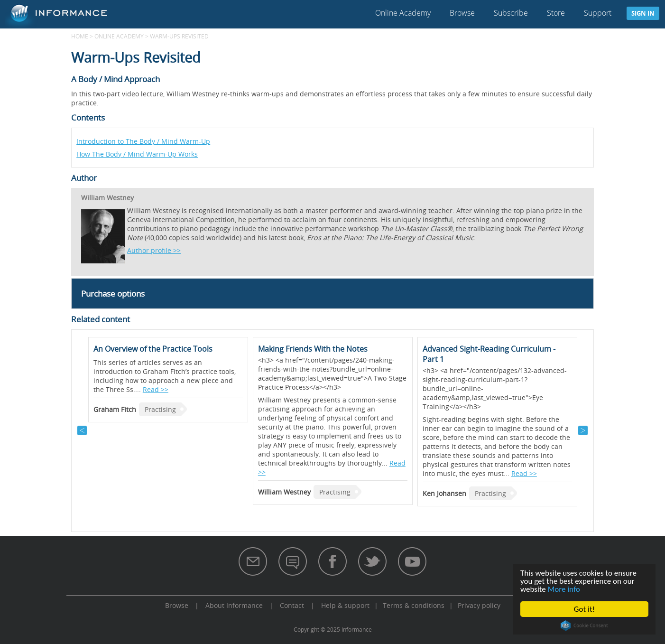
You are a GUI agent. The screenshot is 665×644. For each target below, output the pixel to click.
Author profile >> (154, 250)
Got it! (584, 609)
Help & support (345, 605)
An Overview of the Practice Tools (153, 349)
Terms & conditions (414, 605)
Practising (160, 409)
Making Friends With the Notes (313, 349)
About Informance (234, 605)
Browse (462, 13)
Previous (82, 430)
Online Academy (403, 13)
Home (80, 36)
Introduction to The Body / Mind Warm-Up (143, 141)
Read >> (156, 389)
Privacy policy (479, 605)
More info (564, 589)
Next (583, 430)
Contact (292, 605)
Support (598, 13)
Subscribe (511, 13)
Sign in (643, 13)
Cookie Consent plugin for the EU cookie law (584, 625)
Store (556, 13)
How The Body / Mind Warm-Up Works (137, 154)
